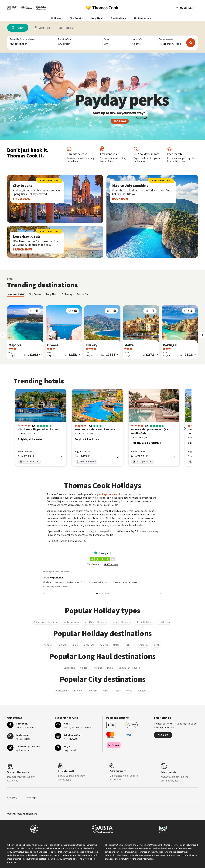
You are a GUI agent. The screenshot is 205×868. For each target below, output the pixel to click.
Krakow (78, 691)
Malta (116, 645)
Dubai (110, 668)
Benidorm (142, 645)
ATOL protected (29, 461)
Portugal (62, 645)
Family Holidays (70, 622)
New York (92, 691)
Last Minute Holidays (95, 622)
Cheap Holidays (144, 622)
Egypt (156, 645)
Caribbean (69, 668)
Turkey (128, 645)
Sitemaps (32, 797)
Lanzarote (89, 645)
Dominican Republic (129, 668)
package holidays (108, 494)
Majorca (104, 645)
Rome (129, 691)
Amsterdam (63, 691)
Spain (75, 645)
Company (12, 797)
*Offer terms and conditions (22, 814)
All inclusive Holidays (45, 622)
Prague (117, 691)
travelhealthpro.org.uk (126, 852)
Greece (48, 645)
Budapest (142, 691)
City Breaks (164, 622)
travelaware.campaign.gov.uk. (168, 855)
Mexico (84, 668)
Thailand (97, 668)
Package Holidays (121, 622)
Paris (105, 691)
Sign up (163, 735)
